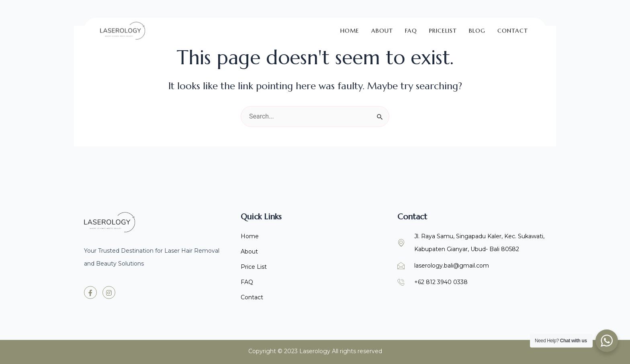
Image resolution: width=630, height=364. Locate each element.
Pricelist (443, 26)
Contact (513, 26)
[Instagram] (109, 292)
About (382, 26)
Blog (477, 26)
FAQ (411, 26)
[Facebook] (90, 292)
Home (350, 26)
